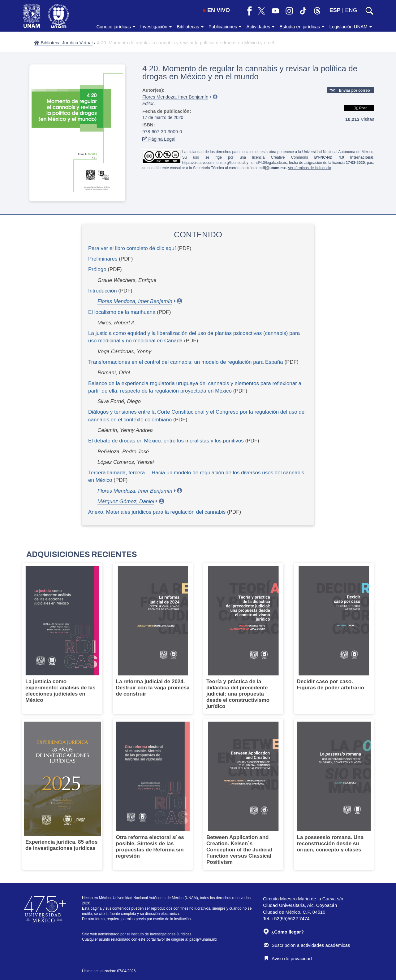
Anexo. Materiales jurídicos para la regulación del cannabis (157, 512)
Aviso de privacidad (288, 958)
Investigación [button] (156, 26)
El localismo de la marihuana (122, 312)
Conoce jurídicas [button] (116, 26)
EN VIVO (216, 10)
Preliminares (103, 259)
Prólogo (97, 269)
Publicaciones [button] (225, 26)
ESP (335, 10)
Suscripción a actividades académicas (307, 945)
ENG (351, 10)
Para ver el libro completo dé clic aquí (132, 248)
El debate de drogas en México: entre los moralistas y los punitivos (166, 441)
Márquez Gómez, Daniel (126, 501)
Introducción (103, 291)
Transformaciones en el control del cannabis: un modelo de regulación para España (186, 362)
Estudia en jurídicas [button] (302, 26)
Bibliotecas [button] (190, 26)
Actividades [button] (260, 26)
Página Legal (159, 139)
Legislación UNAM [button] (351, 26)
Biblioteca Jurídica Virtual (63, 43)
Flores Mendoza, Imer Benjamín (175, 97)
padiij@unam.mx (203, 939)
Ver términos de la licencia (309, 168)
